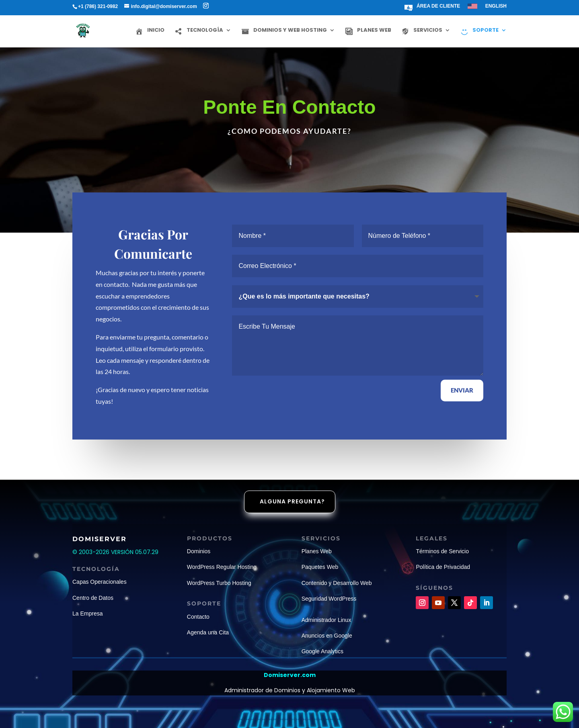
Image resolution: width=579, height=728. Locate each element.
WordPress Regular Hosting (222, 567)
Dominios (199, 551)
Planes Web (317, 551)
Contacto (198, 617)
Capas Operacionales (100, 582)
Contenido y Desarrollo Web (337, 583)
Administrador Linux (326, 620)
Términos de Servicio (442, 551)
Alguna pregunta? (292, 501)
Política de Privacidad (443, 567)
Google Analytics (322, 651)
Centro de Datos (93, 598)
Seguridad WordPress (329, 599)
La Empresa (87, 613)
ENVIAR (462, 390)
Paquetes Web (320, 567)
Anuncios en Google (327, 636)
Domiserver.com (290, 675)
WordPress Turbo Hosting (219, 583)
